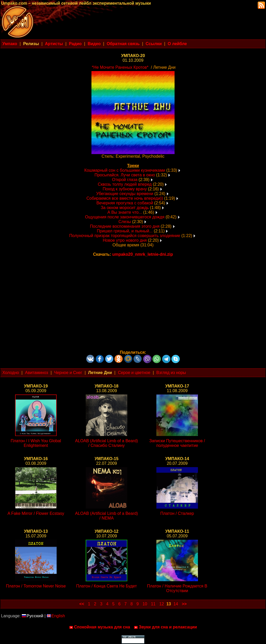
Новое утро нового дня (125, 240)
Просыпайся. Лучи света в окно (125, 175)
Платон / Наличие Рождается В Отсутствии (177, 588)
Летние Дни (100, 373)
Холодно (11, 373)
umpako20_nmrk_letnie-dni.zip (143, 254)
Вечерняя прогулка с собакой (125, 203)
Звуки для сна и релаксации (165, 627)
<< (82, 604)
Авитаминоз (36, 373)
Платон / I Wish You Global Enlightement (36, 443)
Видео (94, 44)
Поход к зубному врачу (125, 189)
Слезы (125, 222)
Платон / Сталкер (177, 513)
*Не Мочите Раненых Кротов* (120, 67)
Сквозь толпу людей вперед (125, 184)
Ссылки (154, 44)
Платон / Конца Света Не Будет (106, 586)
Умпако (10, 44)
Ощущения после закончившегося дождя (125, 217)
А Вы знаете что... (125, 212)
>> (184, 604)
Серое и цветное (134, 373)
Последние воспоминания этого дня (125, 226)
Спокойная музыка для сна (100, 627)
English (56, 616)
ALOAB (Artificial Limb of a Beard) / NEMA (107, 516)
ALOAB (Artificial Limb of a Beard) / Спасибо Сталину (107, 443)
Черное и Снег (68, 373)
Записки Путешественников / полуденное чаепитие (177, 443)
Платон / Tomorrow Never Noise (36, 586)
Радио (75, 44)
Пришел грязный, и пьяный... (125, 231)
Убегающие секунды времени (125, 194)
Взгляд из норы (171, 373)
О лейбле (177, 44)
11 (153, 604)
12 (162, 604)
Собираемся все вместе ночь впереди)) (125, 198)
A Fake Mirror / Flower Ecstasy (36, 513)
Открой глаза (125, 180)
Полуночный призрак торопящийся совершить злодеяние (125, 236)
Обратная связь (123, 44)
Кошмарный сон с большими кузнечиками (125, 170)
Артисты (54, 44)
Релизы (31, 44)
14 (176, 604)
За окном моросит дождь (125, 208)
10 (145, 604)
